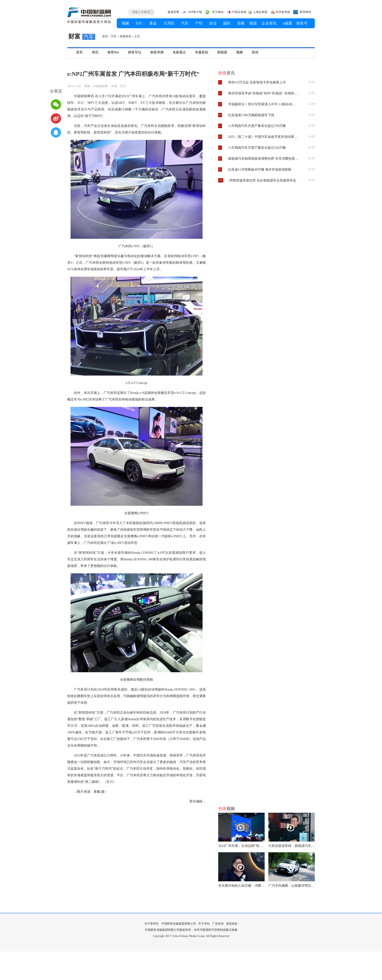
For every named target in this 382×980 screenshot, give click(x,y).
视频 (239, 52)
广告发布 (218, 924)
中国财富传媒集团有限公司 (179, 924)
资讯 (95, 52)
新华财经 (305, 12)
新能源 (222, 52)
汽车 (114, 36)
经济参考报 (283, 12)
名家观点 (179, 52)
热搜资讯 (125, 36)
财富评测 (157, 52)
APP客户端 (195, 12)
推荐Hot (113, 52)
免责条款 (232, 924)
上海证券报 (260, 12)
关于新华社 (152, 924)
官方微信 (218, 12)
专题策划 (202, 52)
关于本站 (204, 924)
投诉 (255, 52)
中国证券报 (239, 12)
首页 (105, 36)
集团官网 (173, 12)
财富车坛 (135, 52)
